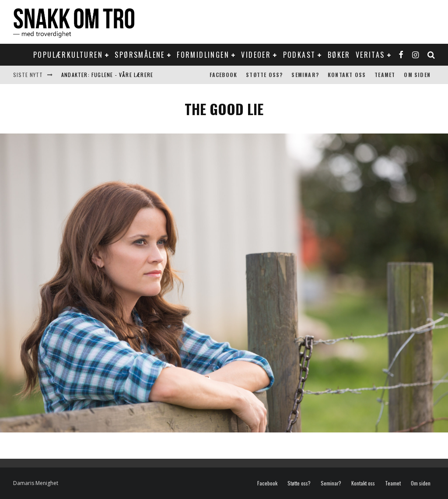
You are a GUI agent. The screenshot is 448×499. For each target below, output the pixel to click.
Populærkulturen (68, 55)
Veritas (370, 55)
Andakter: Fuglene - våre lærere (107, 75)
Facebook (224, 75)
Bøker (339, 55)
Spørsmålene (140, 55)
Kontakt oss (347, 75)
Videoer (256, 55)
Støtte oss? (264, 75)
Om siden (417, 75)
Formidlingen (203, 55)
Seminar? (305, 75)
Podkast (299, 55)
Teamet (385, 75)
